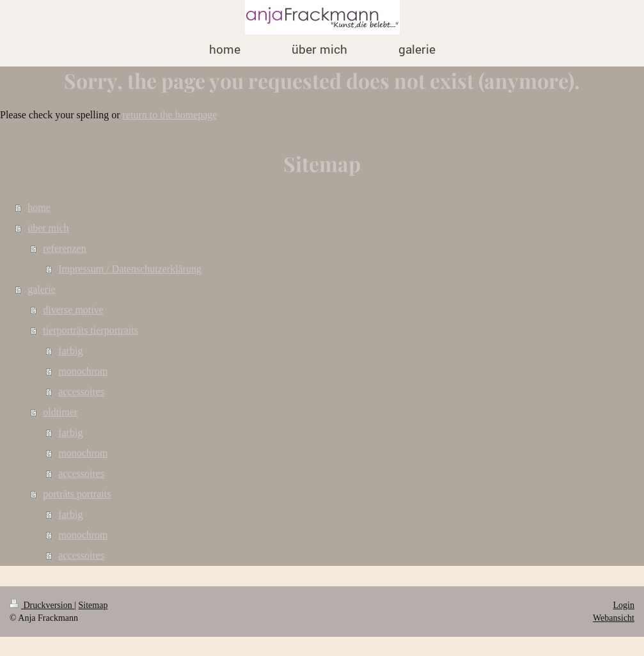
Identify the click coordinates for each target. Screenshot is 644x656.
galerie (42, 289)
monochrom (83, 371)
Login (624, 605)
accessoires (81, 392)
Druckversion (42, 605)
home (39, 207)
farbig (70, 351)
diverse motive (73, 310)
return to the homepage (170, 115)
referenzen (65, 248)
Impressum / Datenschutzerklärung (130, 269)
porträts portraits (77, 494)
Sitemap (93, 605)
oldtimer (60, 412)
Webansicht (614, 618)
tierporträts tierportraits (90, 330)
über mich (48, 228)
